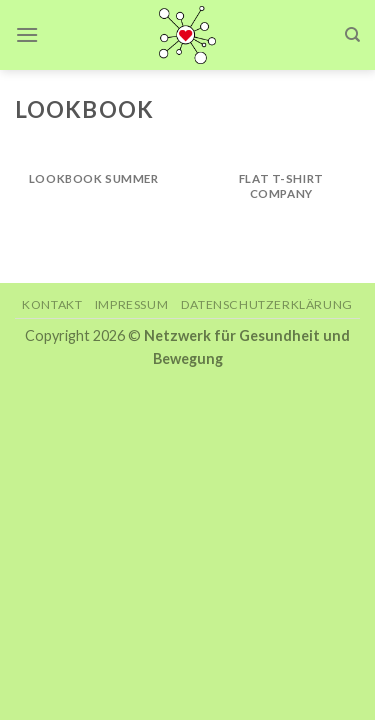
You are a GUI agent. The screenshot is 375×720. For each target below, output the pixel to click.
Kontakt (52, 304)
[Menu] (27, 34)
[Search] (352, 35)
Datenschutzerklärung (267, 304)
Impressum (132, 304)
